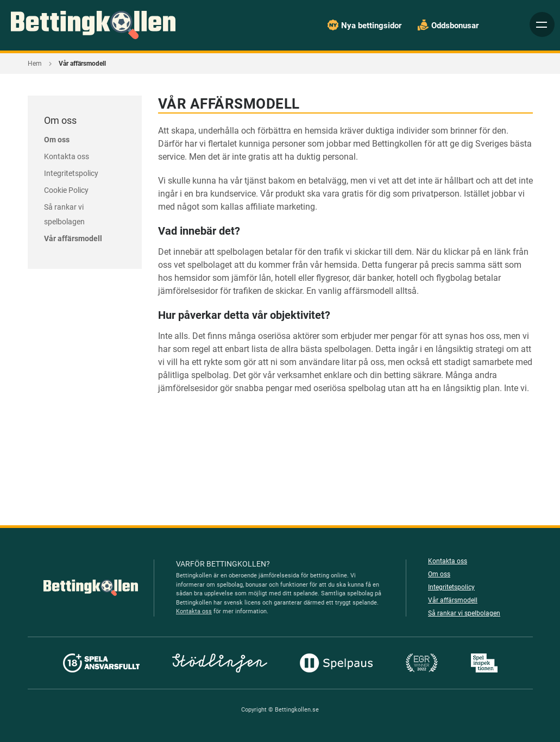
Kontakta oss (66, 156)
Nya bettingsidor (370, 26)
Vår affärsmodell (73, 238)
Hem (34, 64)
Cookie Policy (67, 190)
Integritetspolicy (71, 173)
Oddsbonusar (454, 26)
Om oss (57, 140)
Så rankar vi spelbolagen (463, 613)
